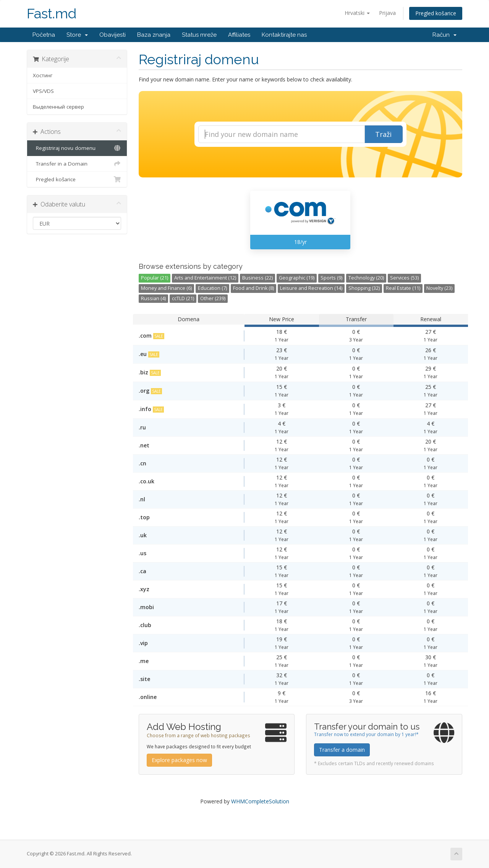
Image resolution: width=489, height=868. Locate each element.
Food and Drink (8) (253, 288)
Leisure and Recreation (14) (311, 288)
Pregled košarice (436, 13)
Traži (383, 134)
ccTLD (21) (183, 298)
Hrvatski (357, 13)
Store (77, 35)
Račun (444, 35)
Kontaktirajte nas (284, 35)
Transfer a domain (342, 750)
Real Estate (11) (403, 288)
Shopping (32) (364, 288)
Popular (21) (155, 278)
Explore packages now (179, 760)
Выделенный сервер (58, 107)
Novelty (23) (439, 288)
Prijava (387, 13)
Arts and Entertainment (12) (205, 278)
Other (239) (213, 298)
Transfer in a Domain (77, 164)
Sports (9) (331, 278)
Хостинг (43, 75)
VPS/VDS (43, 91)
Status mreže (199, 35)
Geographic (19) (297, 278)
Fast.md (52, 14)
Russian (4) (153, 298)
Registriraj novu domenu (77, 148)
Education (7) (212, 288)
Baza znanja (154, 35)
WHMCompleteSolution (260, 801)
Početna (44, 35)
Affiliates (239, 35)
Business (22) (257, 278)
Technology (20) (366, 278)
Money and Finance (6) (166, 288)
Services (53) (404, 278)
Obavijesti (113, 35)
